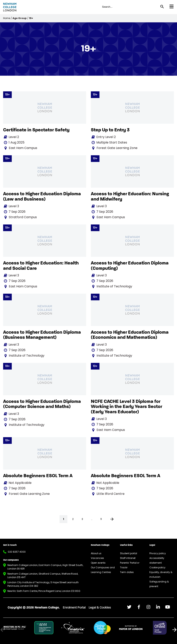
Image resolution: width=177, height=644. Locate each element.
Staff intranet (128, 558)
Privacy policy (158, 553)
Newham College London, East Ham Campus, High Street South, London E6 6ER (45, 567)
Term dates (127, 572)
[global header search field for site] (129, 7)
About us (96, 553)
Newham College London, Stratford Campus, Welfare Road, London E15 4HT (43, 575)
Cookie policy (157, 567)
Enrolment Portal (74, 608)
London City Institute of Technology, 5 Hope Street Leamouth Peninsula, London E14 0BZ (43, 584)
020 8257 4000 (17, 552)
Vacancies (97, 558)
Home (7, 18)
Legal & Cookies (100, 608)
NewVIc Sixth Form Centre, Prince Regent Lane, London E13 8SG (44, 591)
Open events (98, 563)
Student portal (129, 553)
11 (101, 519)
